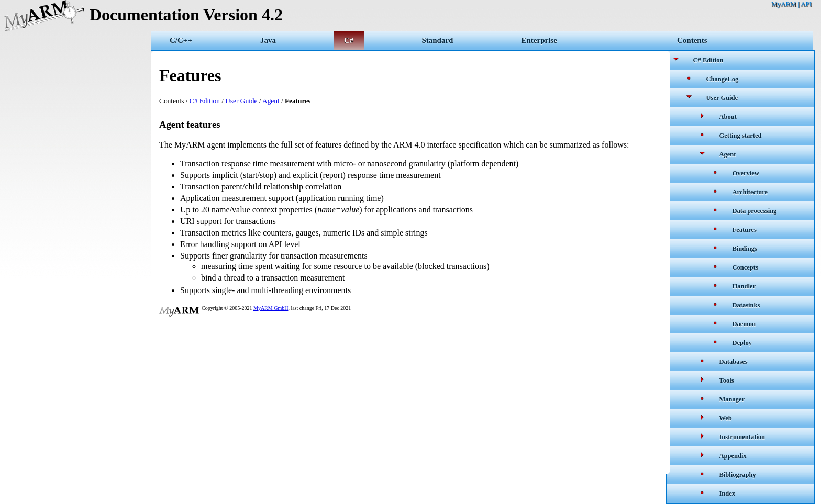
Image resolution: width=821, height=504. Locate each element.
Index (728, 494)
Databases (734, 362)
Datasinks (746, 305)
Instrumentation (742, 437)
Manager (732, 399)
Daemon (744, 324)
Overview (746, 173)
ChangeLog (723, 79)
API (806, 4)
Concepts (745, 267)
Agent (728, 154)
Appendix (733, 456)
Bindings (745, 249)
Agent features (190, 124)
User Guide (722, 98)
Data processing (755, 211)
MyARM (784, 4)
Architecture (750, 192)
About (728, 117)
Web (726, 418)
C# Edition (708, 60)
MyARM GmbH (271, 308)
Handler (744, 286)
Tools (727, 380)
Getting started (741, 136)
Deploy (742, 343)
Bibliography (738, 475)
